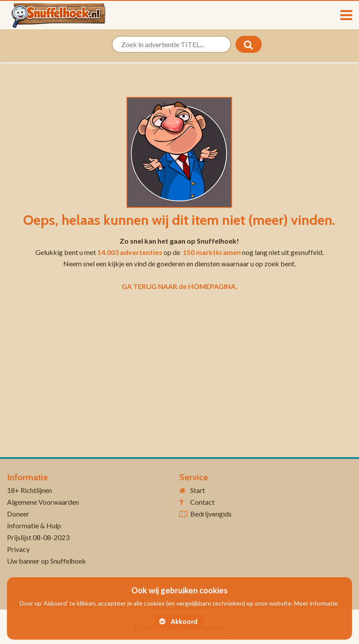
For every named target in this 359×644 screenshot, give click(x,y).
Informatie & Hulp (34, 525)
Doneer (18, 514)
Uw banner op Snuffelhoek (46, 561)
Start (198, 490)
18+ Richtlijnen (29, 490)
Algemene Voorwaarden (43, 502)
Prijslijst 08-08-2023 (38, 537)
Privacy (18, 549)
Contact (202, 502)
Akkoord (178, 622)
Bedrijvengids (211, 514)
